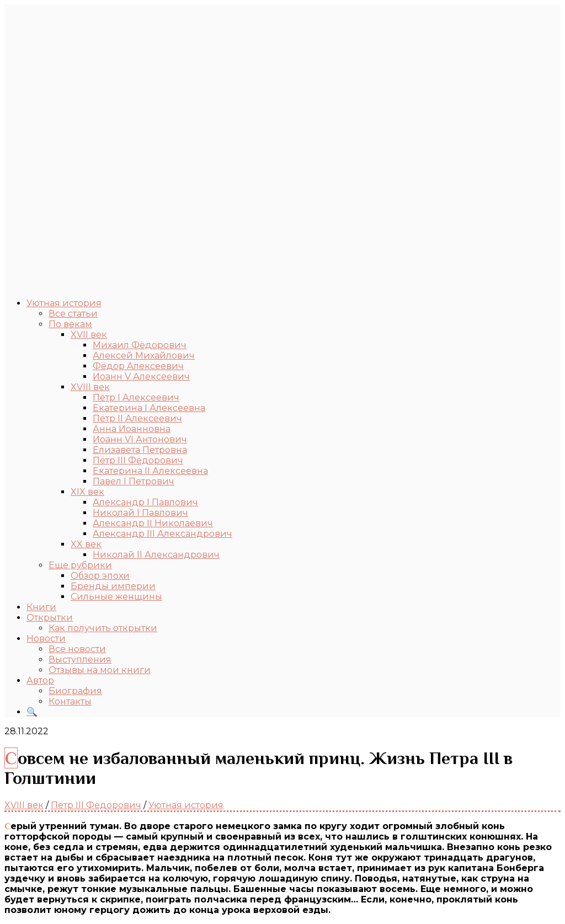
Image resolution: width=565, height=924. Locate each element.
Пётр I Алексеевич (136, 397)
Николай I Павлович (140, 513)
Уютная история (64, 303)
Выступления (80, 659)
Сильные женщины (116, 597)
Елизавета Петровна (140, 450)
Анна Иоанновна (132, 429)
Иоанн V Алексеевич (141, 376)
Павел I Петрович (134, 481)
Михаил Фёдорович (140, 345)
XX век (86, 544)
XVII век (89, 335)
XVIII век (90, 387)
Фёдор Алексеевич (138, 366)
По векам (70, 324)
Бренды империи (113, 586)
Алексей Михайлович (144, 356)
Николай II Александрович (156, 555)
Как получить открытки (103, 628)
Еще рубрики (80, 565)
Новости (46, 639)
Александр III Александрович (162, 534)
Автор (40, 680)
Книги (41, 607)
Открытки (50, 618)
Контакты (70, 701)
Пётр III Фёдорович (138, 460)
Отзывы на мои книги (100, 670)
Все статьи (73, 314)
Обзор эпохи (100, 576)
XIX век (87, 492)
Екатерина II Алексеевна (150, 471)
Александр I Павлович (145, 502)
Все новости (77, 649)
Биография (75, 691)
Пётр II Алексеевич (137, 418)
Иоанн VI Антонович (140, 439)
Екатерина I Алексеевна (149, 408)
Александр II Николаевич (153, 523)
